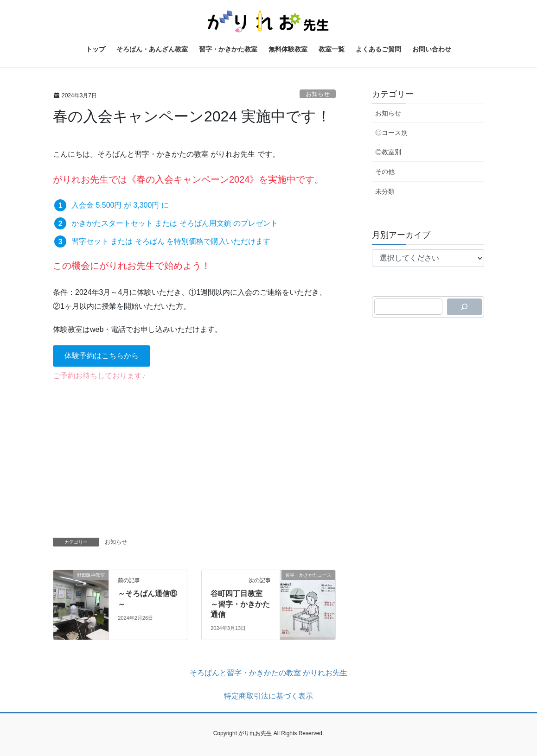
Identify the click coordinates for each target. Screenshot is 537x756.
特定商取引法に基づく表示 (268, 696)
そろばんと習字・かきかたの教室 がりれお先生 (268, 673)
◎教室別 (388, 152)
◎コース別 (391, 133)
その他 (385, 172)
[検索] (465, 307)
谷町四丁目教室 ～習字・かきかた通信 (240, 604)
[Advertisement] (194, 457)
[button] (102, 356)
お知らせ (318, 94)
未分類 (385, 191)
